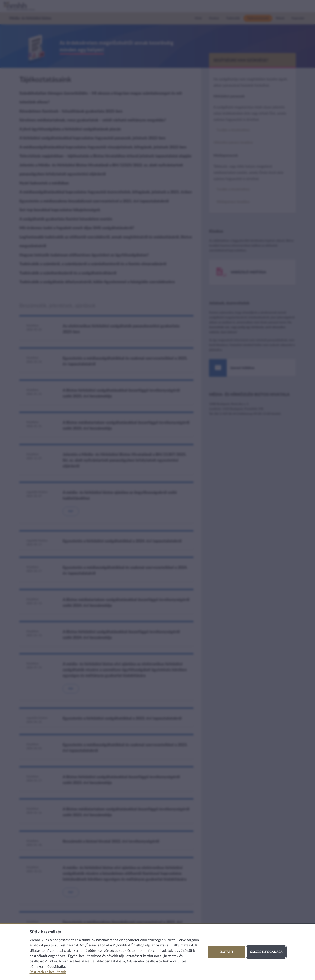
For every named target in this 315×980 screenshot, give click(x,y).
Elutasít (226, 952)
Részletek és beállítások (48, 972)
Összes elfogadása (266, 952)
